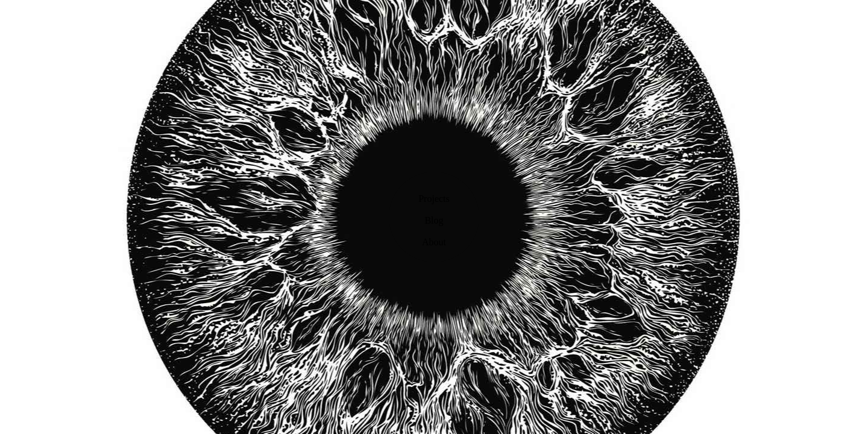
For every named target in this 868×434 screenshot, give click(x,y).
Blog (434, 220)
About (434, 242)
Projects (434, 199)
